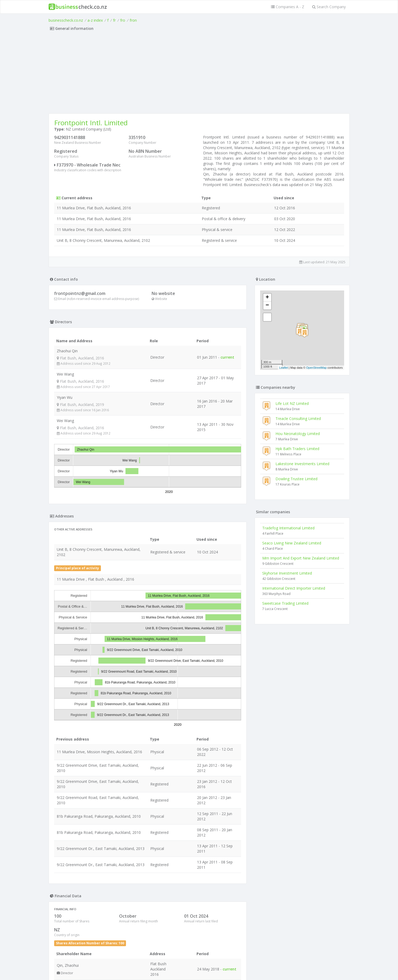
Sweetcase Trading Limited (285, 603)
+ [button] (267, 298)
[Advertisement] (199, 74)
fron (133, 20)
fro (123, 20)
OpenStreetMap (316, 368)
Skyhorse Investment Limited (287, 573)
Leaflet (284, 368)
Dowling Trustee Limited (296, 479)
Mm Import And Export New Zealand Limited (301, 558)
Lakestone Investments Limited (302, 464)
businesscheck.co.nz (66, 20)
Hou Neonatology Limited (298, 434)
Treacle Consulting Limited (298, 419)
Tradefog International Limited (288, 528)
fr (114, 20)
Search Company (329, 7)
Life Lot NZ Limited (292, 403)
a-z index (95, 20)
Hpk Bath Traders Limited (297, 449)
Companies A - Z (288, 7)
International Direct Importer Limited (294, 588)
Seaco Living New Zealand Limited (292, 543)
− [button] (267, 306)
